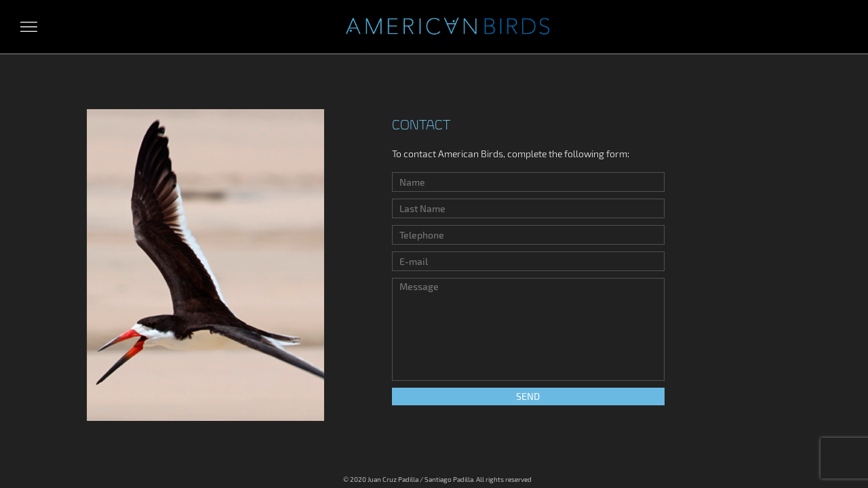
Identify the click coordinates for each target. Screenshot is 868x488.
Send (528, 396)
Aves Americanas (448, 27)
